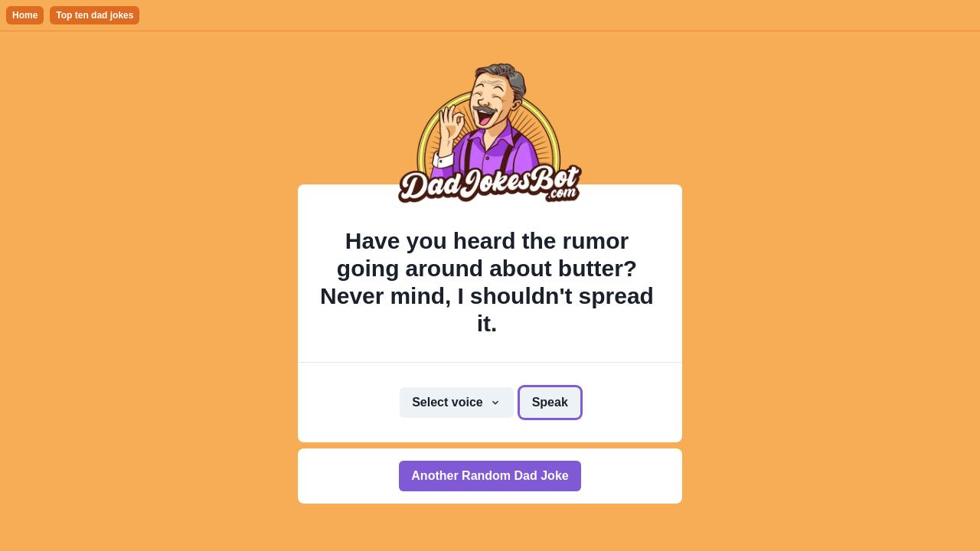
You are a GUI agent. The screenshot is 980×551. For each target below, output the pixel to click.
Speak (550, 402)
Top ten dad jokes (95, 15)
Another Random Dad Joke (490, 476)
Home (25, 15)
